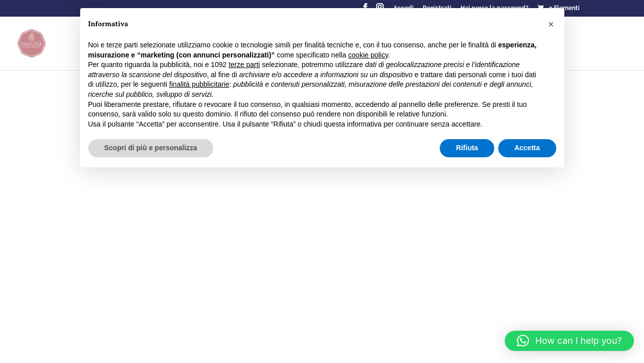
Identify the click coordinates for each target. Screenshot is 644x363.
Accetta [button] (527, 148)
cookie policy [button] (368, 55)
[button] (569, 341)
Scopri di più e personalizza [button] (151, 148)
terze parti (244, 65)
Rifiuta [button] (467, 148)
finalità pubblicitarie (199, 84)
